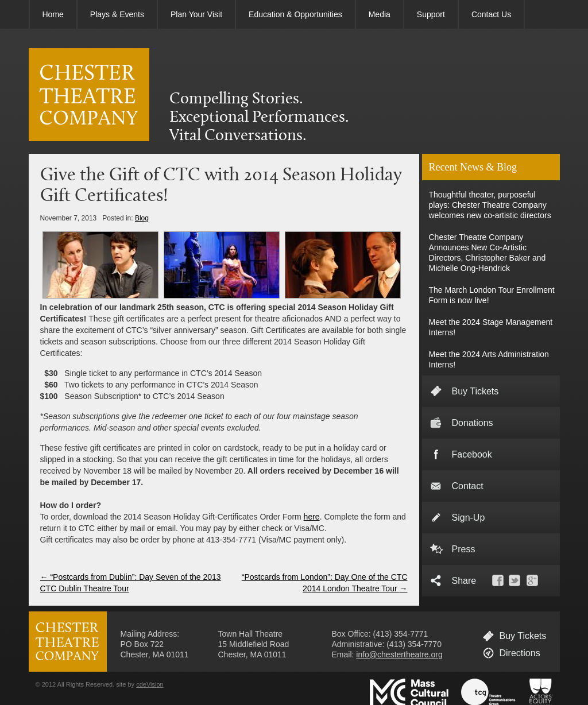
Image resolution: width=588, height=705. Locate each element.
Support (431, 14)
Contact (468, 486)
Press (464, 549)
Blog (142, 218)
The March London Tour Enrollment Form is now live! (492, 295)
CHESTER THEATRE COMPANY (89, 95)
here (312, 517)
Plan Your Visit (196, 14)
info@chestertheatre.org (399, 654)
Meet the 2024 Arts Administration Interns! (489, 359)
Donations (473, 423)
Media (380, 14)
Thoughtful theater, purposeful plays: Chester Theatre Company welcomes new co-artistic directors (490, 205)
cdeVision (150, 684)
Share (464, 581)
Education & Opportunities (295, 14)
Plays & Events (117, 14)
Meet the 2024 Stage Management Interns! (491, 327)
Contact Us (491, 14)
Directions (520, 653)
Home (53, 14)
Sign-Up (469, 518)
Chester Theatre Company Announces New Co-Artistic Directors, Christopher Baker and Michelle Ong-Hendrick (488, 253)
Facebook (472, 454)
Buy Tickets (475, 391)
